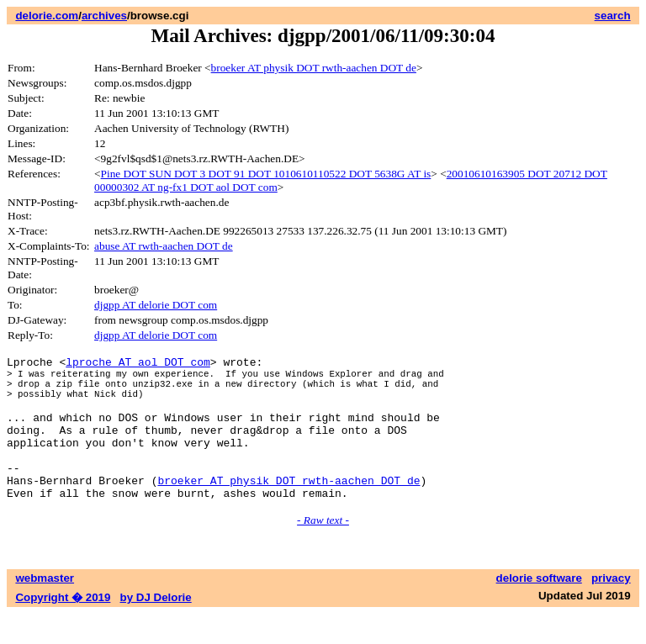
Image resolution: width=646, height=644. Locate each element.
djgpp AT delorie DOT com (156, 305)
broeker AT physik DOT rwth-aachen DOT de (314, 68)
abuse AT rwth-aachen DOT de (164, 246)
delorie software (539, 608)
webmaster (45, 608)
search (613, 16)
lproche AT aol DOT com (138, 364)
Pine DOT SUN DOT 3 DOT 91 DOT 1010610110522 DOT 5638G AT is (266, 174)
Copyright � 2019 (63, 628)
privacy (611, 608)
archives (104, 16)
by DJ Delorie (156, 628)
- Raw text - (323, 550)
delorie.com (47, 16)
